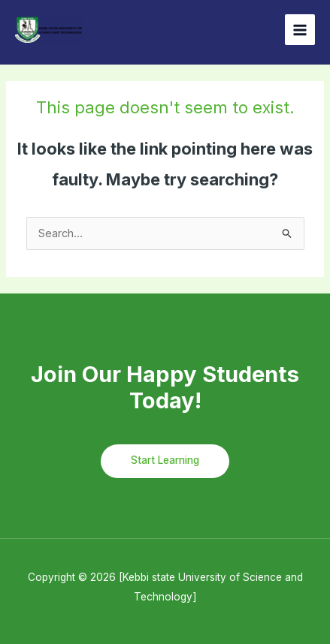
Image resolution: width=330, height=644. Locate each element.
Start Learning (165, 460)
